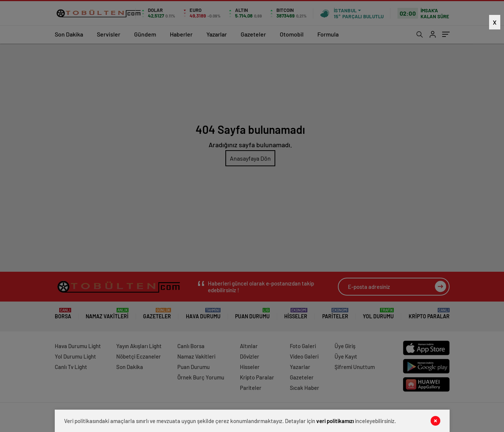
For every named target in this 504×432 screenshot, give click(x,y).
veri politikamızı (335, 421)
